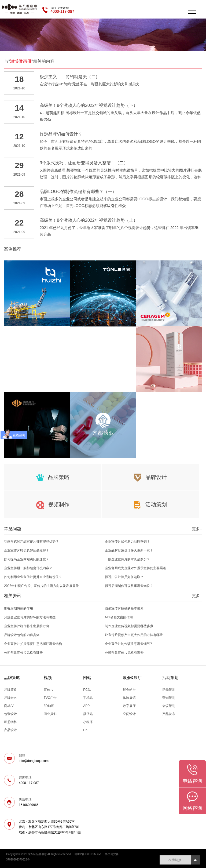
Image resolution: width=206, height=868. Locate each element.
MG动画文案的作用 (119, 617)
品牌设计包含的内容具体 (22, 635)
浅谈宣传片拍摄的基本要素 (124, 608)
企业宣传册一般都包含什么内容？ (28, 568)
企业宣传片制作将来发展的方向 (27, 626)
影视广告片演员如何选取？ (124, 577)
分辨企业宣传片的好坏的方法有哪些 (30, 617)
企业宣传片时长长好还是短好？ (27, 550)
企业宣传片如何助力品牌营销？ (127, 542)
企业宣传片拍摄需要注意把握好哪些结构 (33, 644)
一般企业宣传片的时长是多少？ (127, 559)
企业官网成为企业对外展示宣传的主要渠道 (135, 568)
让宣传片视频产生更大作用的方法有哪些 (134, 635)
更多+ (197, 529)
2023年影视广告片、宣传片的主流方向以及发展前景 (41, 586)
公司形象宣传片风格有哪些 (23, 653)
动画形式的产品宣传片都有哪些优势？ (31, 542)
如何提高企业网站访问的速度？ (27, 559)
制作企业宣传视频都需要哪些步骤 (129, 626)
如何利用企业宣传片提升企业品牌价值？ (33, 577)
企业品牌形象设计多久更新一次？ (129, 550)
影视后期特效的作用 (19, 608)
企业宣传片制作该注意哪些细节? (128, 644)
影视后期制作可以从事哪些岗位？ (129, 586)
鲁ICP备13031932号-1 (88, 854)
